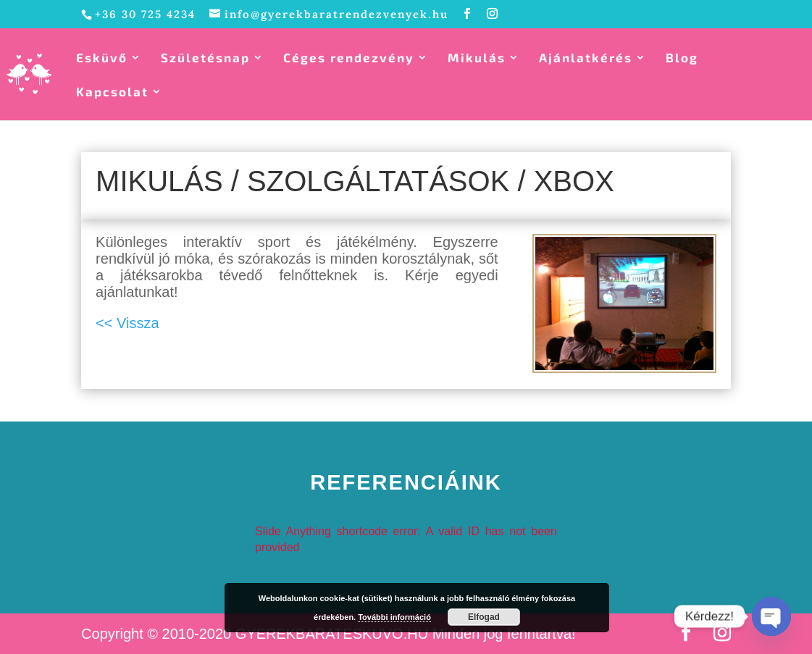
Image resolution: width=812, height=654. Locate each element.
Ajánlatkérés (586, 58)
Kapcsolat (112, 92)
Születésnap (205, 58)
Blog (682, 58)
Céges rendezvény (349, 58)
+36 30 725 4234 (145, 14)
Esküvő (102, 58)
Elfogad (484, 617)
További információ (394, 617)
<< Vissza (127, 323)
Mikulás (477, 58)
